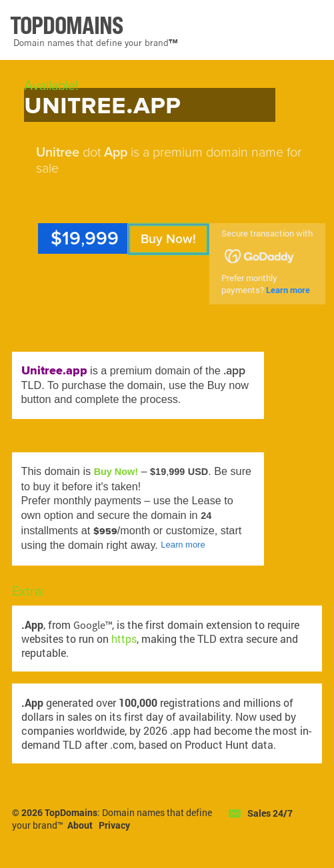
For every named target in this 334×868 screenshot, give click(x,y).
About (80, 825)
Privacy (114, 825)
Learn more (288, 290)
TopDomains (71, 812)
